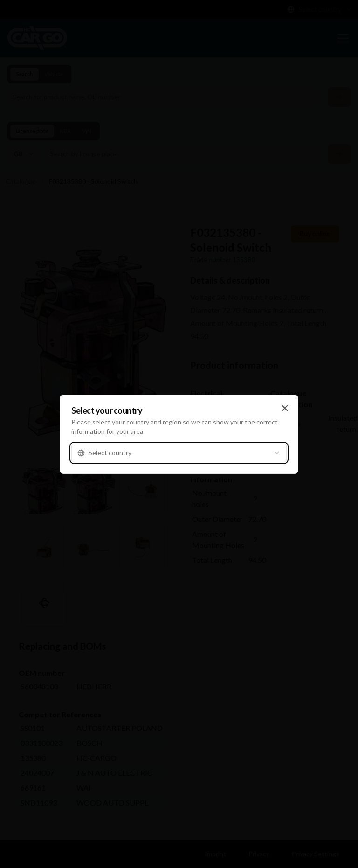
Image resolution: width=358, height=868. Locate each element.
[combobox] (179, 453)
